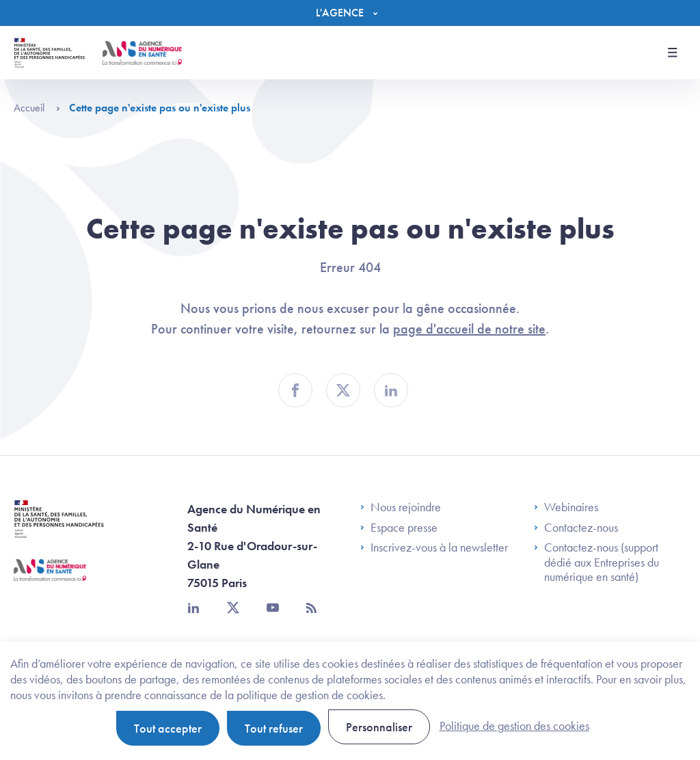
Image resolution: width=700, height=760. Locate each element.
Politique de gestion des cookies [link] (514, 725)
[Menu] (350, 13)
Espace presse (399, 528)
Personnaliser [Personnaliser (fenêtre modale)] (379, 727)
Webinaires (566, 507)
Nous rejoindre (401, 507)
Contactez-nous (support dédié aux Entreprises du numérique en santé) (596, 562)
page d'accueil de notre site (469, 329)
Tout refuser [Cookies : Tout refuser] (274, 728)
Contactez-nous (576, 528)
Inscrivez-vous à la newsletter (434, 547)
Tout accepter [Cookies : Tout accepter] (168, 728)
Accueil (37, 108)
